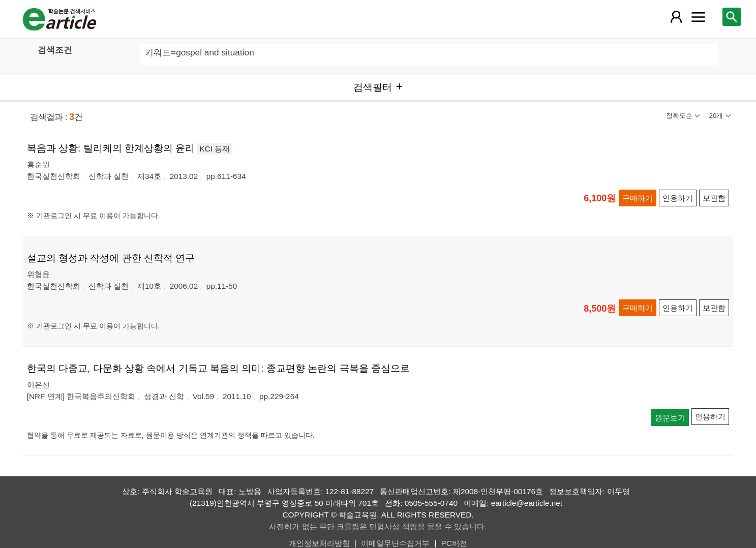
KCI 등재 (215, 149)
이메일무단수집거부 (395, 543)
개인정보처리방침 (319, 543)
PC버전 (454, 543)
